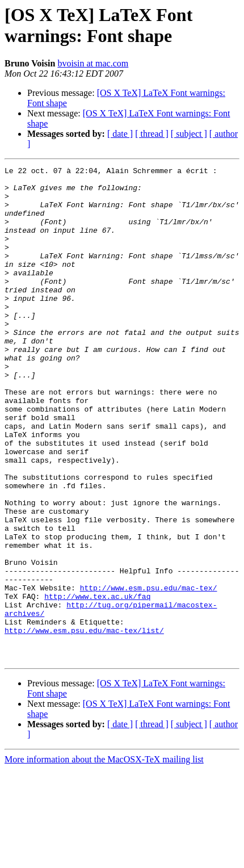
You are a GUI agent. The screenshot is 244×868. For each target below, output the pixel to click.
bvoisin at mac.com (93, 63)
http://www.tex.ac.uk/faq (97, 683)
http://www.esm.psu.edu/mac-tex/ (149, 673)
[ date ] (120, 134)
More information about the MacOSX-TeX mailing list (104, 858)
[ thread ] (152, 134)
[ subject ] (189, 134)
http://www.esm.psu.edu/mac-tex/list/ (84, 724)
